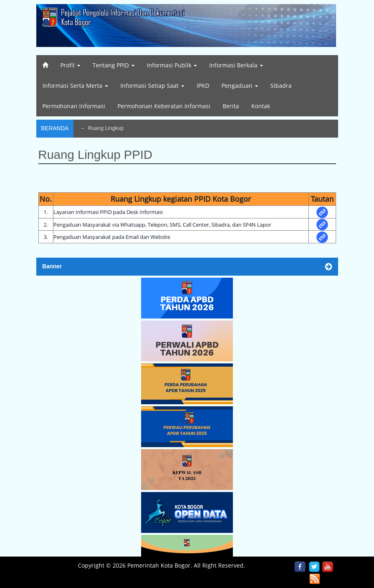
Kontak (261, 106)
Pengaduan (240, 86)
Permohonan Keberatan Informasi (164, 106)
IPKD (203, 86)
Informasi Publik (172, 65)
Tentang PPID (114, 65)
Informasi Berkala (236, 65)
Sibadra (281, 86)
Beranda (55, 128)
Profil (70, 65)
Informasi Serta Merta (75, 86)
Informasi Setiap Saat (152, 86)
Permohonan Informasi (74, 106)
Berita (231, 106)
